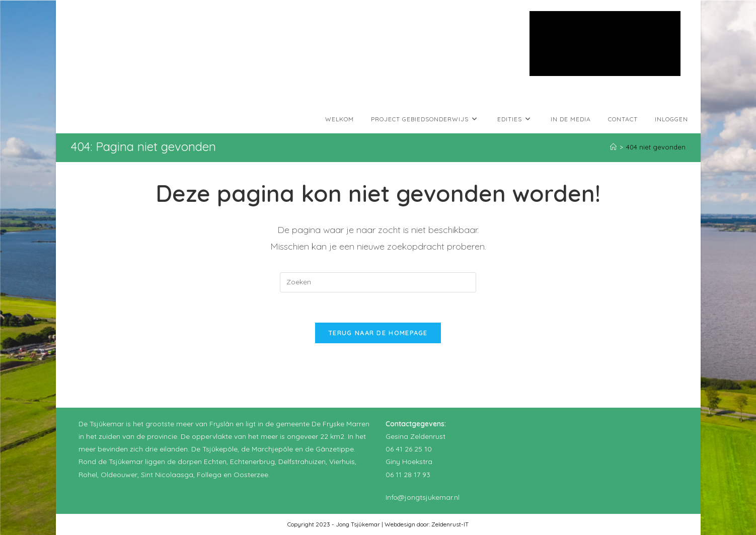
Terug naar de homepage (378, 333)
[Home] (613, 147)
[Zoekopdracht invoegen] (378, 282)
